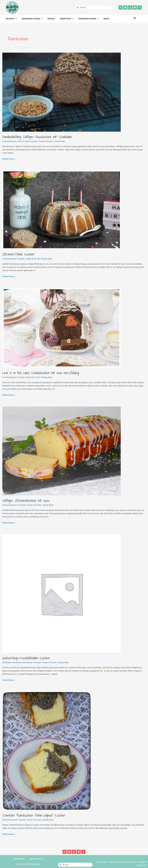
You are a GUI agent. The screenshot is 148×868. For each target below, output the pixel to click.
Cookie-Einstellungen (28, 864)
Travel (51, 19)
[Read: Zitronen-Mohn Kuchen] (62, 210)
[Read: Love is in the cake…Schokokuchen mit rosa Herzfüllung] (62, 328)
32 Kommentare (10, 820)
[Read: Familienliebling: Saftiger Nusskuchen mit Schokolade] (62, 92)
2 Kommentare (9, 259)
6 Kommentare (9, 141)
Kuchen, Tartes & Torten (42, 141)
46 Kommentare (10, 505)
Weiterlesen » (9, 159)
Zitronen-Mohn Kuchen (18, 254)
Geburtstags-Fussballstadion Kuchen (26, 658)
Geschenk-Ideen (32, 19)
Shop (106, 19)
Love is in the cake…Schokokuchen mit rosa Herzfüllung (41, 373)
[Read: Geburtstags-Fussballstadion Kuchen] (62, 593)
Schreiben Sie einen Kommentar (17, 662)
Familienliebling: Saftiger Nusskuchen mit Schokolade (37, 137)
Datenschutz (36, 859)
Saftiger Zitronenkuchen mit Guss (26, 500)
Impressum (19, 859)
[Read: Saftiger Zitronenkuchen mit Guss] (62, 451)
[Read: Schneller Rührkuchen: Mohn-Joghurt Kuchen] (47, 751)
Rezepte (11, 19)
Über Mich (67, 19)
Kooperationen (89, 19)
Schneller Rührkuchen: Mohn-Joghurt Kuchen (34, 815)
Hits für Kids (24, 141)
